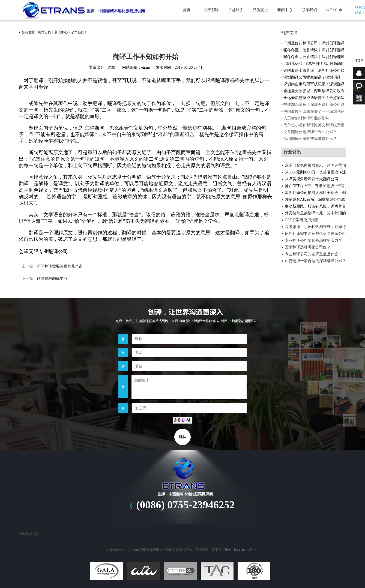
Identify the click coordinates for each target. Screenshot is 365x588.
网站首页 (44, 32)
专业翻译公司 (53, 251)
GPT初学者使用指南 (302, 220)
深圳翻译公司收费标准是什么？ (310, 139)
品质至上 (260, 10)
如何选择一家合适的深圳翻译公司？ (315, 261)
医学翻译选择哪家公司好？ (308, 247)
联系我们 (309, 10)
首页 (187, 10)
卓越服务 (236, 10)
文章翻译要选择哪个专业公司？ (310, 132)
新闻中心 (285, 10)
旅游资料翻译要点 (54, 279)
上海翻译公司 (29, 534)
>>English (334, 10)
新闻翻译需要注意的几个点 (60, 266)
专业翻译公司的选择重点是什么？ (313, 254)
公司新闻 (78, 32)
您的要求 (189, 387)
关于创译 (211, 10)
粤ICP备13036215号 (239, 550)
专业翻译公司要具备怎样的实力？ (313, 240)
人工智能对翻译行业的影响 (306, 118)
